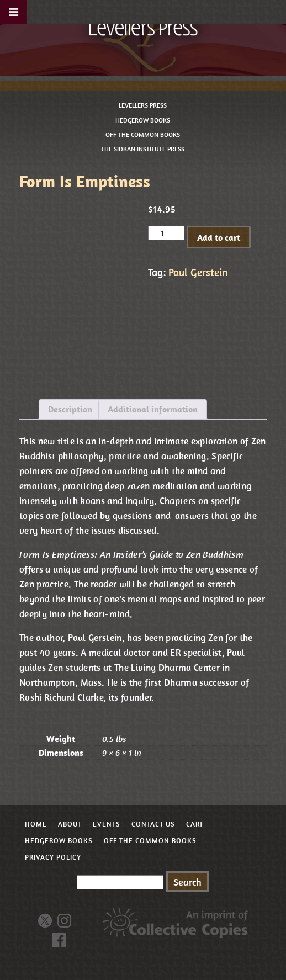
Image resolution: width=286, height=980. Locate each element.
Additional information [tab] (153, 409)
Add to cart (219, 237)
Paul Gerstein (198, 272)
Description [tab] (70, 409)
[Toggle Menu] (14, 12)
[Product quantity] (166, 233)
